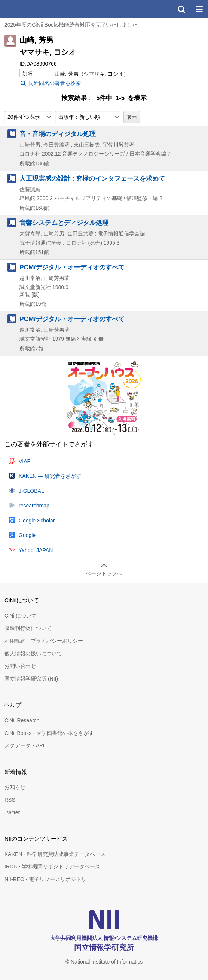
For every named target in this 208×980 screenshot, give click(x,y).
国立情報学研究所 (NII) (31, 679)
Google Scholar (37, 521)
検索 (181, 9)
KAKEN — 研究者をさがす (50, 476)
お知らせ (15, 787)
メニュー (199, 9)
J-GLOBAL (31, 491)
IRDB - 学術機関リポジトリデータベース (52, 866)
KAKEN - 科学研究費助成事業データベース (55, 854)
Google (27, 535)
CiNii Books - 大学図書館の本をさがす (49, 733)
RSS (10, 800)
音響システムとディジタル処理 (64, 223)
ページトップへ (104, 573)
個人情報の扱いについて (33, 654)
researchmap (34, 506)
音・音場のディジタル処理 (58, 134)
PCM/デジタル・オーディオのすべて (72, 267)
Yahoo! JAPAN (36, 550)
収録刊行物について (28, 628)
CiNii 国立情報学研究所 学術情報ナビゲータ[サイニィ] (33, 9)
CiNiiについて (21, 616)
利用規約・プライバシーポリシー (44, 641)
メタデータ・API (25, 745)
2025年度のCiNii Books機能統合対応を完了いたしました (71, 25)
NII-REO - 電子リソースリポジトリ (45, 879)
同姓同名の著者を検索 (55, 83)
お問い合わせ (20, 666)
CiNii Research (22, 720)
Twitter (12, 812)
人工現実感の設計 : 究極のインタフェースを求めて (92, 178)
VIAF (25, 461)
